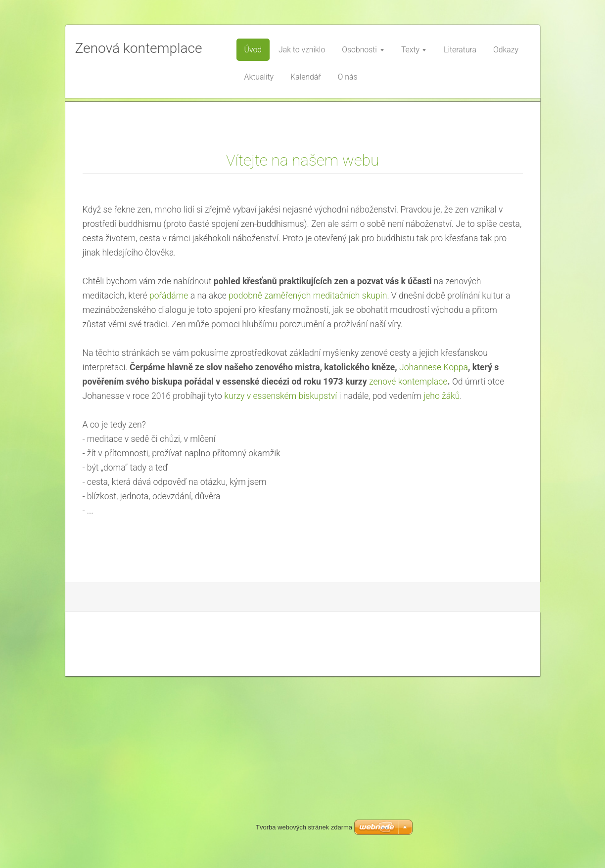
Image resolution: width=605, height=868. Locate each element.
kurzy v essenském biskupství (280, 588)
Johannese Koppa (434, 559)
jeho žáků (442, 588)
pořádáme (169, 487)
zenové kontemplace (408, 573)
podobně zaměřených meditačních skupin (308, 487)
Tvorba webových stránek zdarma (304, 827)
